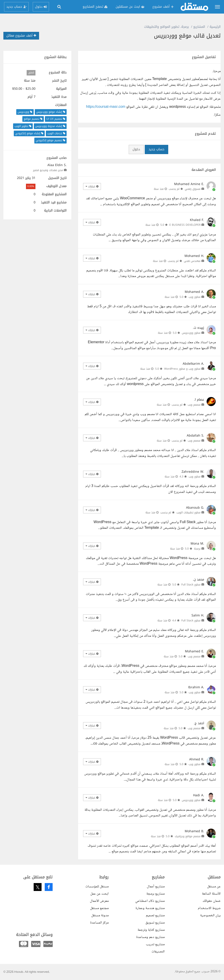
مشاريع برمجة (155, 894)
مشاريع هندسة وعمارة (150, 908)
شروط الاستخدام (209, 908)
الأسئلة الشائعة (211, 894)
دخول (136, 149)
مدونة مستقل (100, 915)
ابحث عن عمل (99, 894)
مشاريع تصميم (155, 915)
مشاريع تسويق (155, 923)
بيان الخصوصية (210, 915)
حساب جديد (156, 149)
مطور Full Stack (191, 585)
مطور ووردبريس (191, 333)
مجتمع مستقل (99, 908)
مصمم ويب (194, 405)
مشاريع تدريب (155, 944)
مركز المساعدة (99, 923)
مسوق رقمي (193, 189)
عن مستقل (214, 887)
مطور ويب (195, 297)
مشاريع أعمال (156, 887)
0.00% (31, 186)
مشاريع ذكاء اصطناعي (150, 901)
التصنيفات (158, 952)
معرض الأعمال (99, 901)
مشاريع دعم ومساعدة (150, 937)
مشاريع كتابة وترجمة (151, 930)
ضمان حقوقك (212, 901)
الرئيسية (215, 27)
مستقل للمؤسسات (97, 887)
